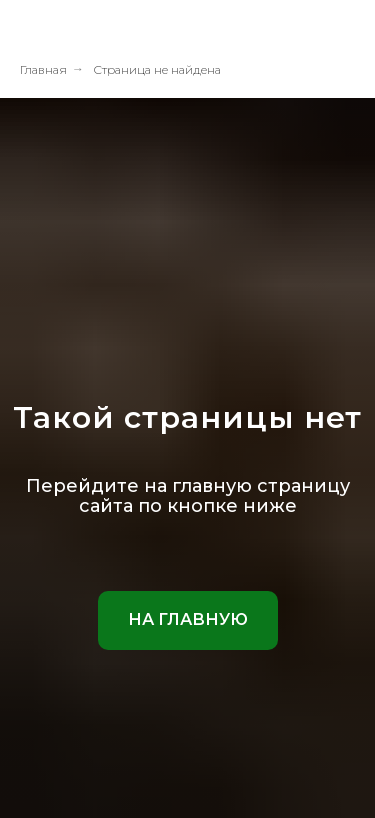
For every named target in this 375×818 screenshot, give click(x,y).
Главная (43, 69)
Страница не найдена (157, 69)
